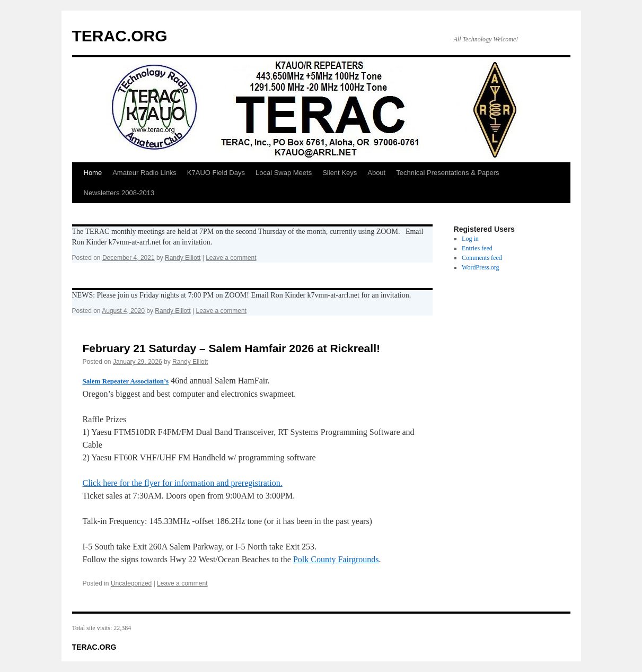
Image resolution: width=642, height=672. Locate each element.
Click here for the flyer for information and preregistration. (183, 483)
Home (93, 173)
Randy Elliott (183, 258)
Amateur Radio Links (144, 173)
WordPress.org (480, 267)
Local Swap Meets (284, 173)
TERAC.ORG (120, 36)
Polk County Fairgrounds (336, 559)
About (376, 173)
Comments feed (482, 258)
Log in (470, 239)
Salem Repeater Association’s (126, 381)
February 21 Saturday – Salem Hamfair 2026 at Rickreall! (231, 348)
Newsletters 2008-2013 (119, 193)
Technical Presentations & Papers (447, 173)
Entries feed (477, 248)
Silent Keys (340, 173)
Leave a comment (231, 258)
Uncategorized (131, 583)
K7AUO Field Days (216, 173)
